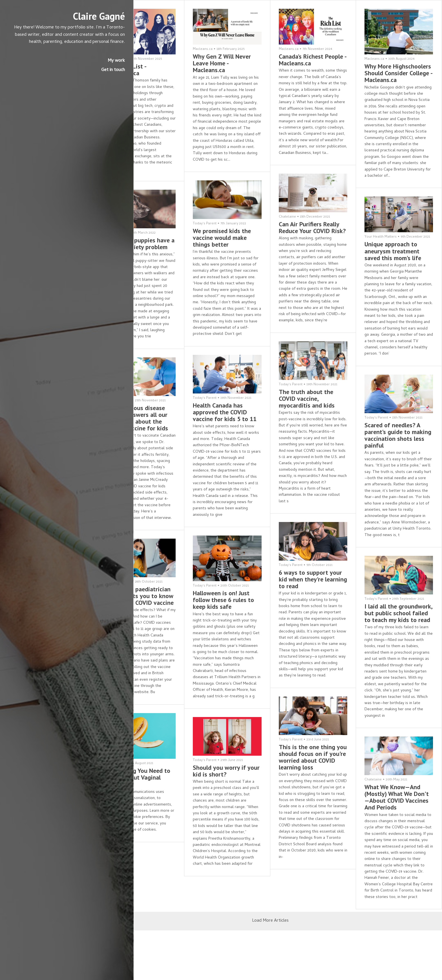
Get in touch (78, 78)
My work (81, 68)
